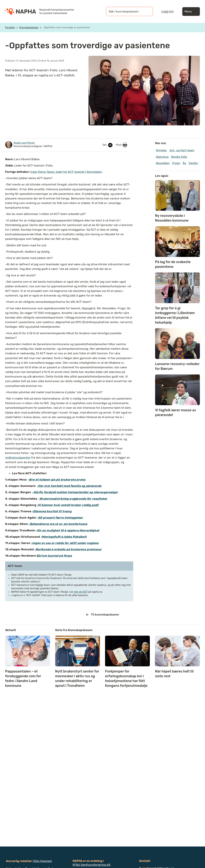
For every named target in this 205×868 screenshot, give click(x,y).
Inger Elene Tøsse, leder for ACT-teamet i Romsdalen (66, 172)
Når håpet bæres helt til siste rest (174, 674)
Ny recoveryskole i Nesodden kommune (173, 218)
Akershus (162, 157)
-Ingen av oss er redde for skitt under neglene (65, 543)
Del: (108, 145)
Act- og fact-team (182, 150)
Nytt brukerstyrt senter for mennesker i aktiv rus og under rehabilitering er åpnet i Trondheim (77, 678)
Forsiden (10, 28)
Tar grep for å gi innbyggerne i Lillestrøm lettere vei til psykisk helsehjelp (175, 315)
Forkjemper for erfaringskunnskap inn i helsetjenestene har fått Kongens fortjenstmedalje (126, 678)
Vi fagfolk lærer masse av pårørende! (176, 413)
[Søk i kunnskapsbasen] (126, 11)
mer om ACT (81, 592)
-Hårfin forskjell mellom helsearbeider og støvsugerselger (75, 492)
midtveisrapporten (18, 458)
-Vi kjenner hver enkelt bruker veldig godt (68, 505)
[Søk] (147, 11)
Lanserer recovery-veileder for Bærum (177, 366)
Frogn (176, 163)
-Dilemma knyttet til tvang (52, 511)
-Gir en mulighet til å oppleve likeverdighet (68, 530)
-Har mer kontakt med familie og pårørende (69, 486)
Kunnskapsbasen (29, 28)
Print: (121, 145)
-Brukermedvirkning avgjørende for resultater (73, 499)
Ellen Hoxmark (43, 861)
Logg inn (168, 11)
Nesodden (163, 163)
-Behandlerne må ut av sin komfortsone (58, 524)
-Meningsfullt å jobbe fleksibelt (64, 537)
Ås (184, 163)
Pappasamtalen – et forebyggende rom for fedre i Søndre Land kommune (23, 678)
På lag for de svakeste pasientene (173, 264)
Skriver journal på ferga (54, 556)
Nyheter (162, 150)
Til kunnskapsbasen (103, 615)
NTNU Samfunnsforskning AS (92, 865)
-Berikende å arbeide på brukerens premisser (68, 549)
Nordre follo (179, 157)
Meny (191, 12)
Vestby (193, 163)
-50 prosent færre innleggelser (60, 518)
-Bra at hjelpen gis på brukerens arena (57, 480)
